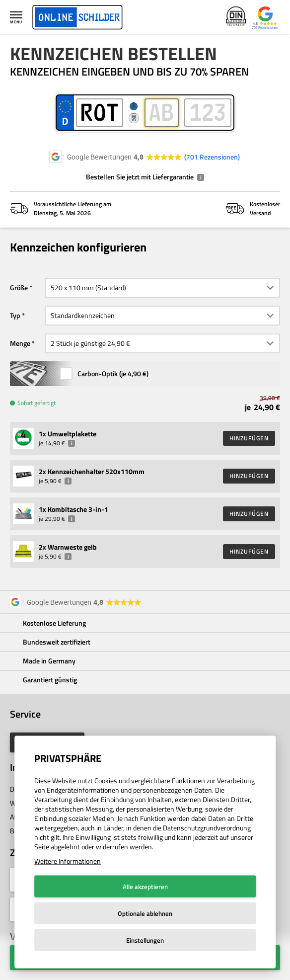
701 (212, 157)
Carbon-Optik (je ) (113, 373)
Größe (19, 287)
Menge (20, 343)
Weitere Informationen (68, 861)
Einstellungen (145, 940)
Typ (15, 315)
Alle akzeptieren (145, 887)
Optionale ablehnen (145, 913)
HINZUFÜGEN (249, 438)
